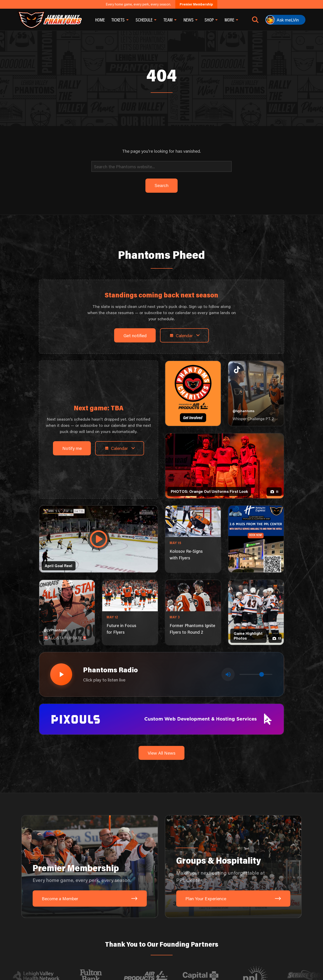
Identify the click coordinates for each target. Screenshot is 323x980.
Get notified (135, 335)
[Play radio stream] (61, 674)
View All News (161, 753)
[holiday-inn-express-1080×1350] (256, 539)
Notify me (72, 448)
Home (100, 20)
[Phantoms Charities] (193, 393)
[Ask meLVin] (285, 20)
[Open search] (255, 20)
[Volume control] (256, 674)
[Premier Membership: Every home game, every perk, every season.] (90, 867)
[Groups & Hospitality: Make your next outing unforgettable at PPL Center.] (233, 867)
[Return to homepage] (50, 20)
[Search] (161, 166)
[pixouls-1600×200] (161, 719)
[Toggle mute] (228, 674)
